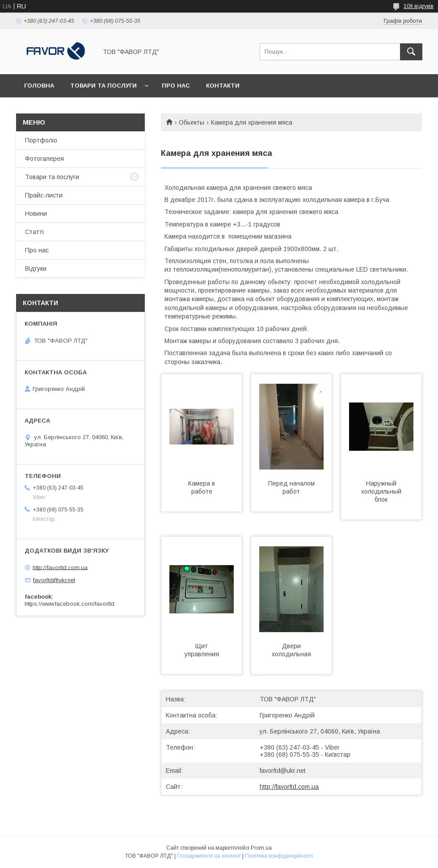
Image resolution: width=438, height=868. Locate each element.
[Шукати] (411, 52)
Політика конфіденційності (279, 856)
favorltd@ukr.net (283, 771)
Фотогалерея (44, 159)
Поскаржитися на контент (209, 856)
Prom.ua (261, 848)
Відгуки (36, 268)
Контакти (223, 86)
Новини (36, 214)
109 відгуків (419, 6)
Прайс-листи (44, 195)
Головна (39, 86)
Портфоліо (41, 140)
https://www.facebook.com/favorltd (69, 604)
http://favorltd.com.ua (289, 787)
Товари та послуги (103, 86)
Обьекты (192, 122)
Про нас (176, 86)
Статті (34, 232)
